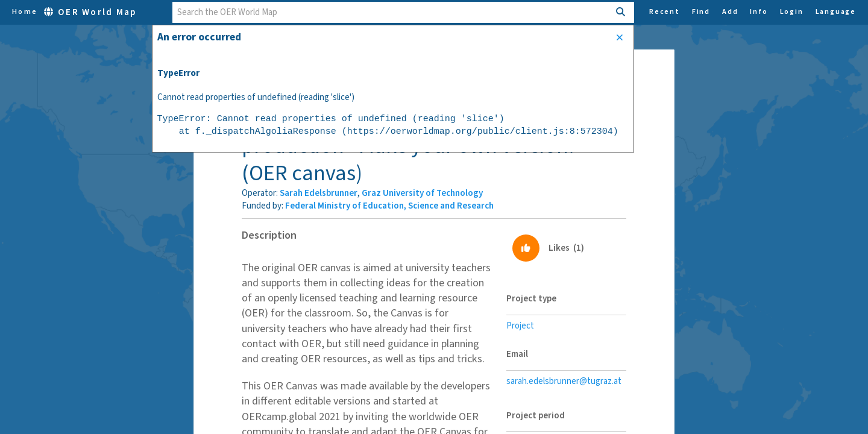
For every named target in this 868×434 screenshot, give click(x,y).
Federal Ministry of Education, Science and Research (389, 206)
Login (792, 12)
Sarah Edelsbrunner (319, 193)
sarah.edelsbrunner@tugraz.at (564, 381)
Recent (665, 12)
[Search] (621, 12)
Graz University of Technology (422, 193)
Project (520, 326)
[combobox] (391, 12)
